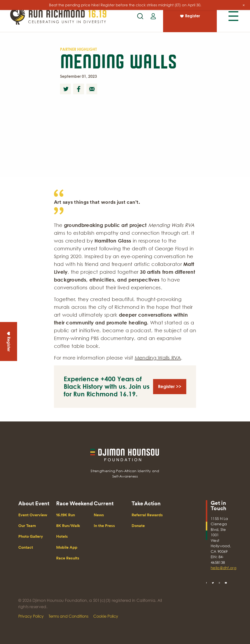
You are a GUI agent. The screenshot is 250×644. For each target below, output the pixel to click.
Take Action (146, 503)
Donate (138, 526)
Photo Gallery (31, 536)
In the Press (104, 526)
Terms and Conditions (68, 616)
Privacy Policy (31, 616)
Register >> (170, 386)
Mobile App (67, 547)
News (99, 515)
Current (104, 503)
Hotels (62, 536)
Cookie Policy (106, 616)
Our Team (27, 526)
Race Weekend (74, 503)
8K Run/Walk (68, 526)
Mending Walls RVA (158, 358)
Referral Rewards (147, 515)
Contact (26, 547)
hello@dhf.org (221, 568)
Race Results (68, 558)
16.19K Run (66, 515)
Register (190, 17)
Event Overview (33, 515)
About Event (34, 503)
